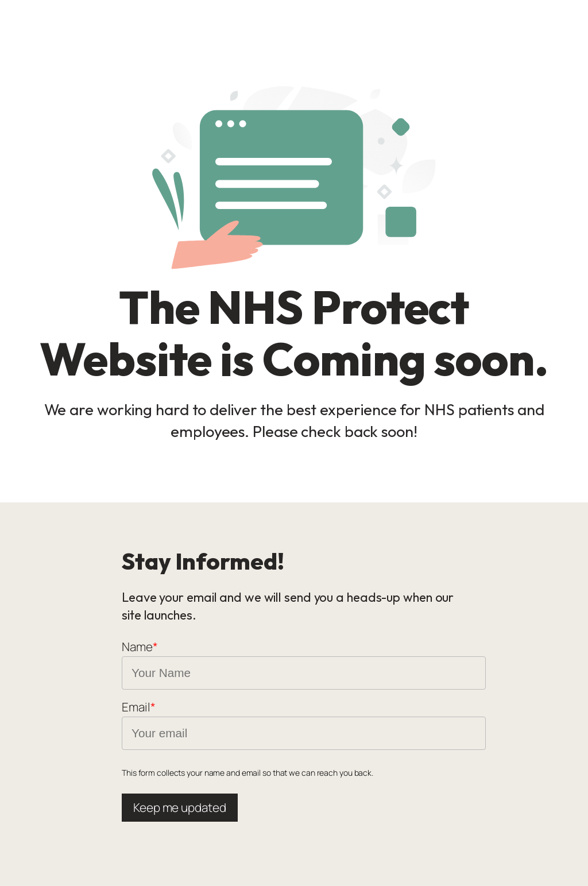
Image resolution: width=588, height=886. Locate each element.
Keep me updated (180, 807)
